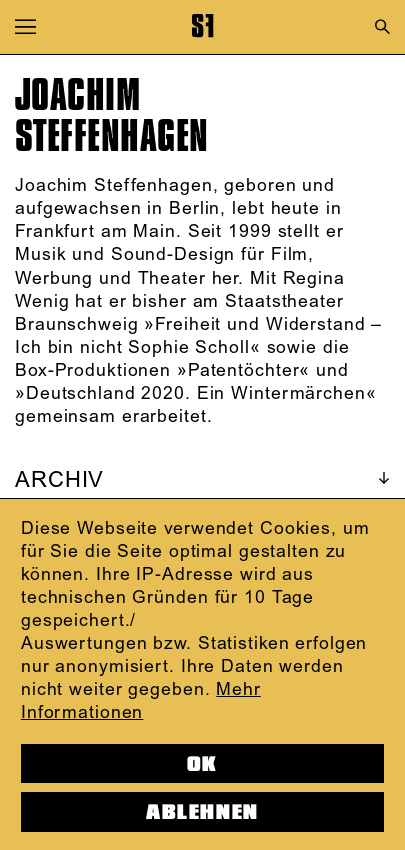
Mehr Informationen (141, 701)
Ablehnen (202, 812)
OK (202, 764)
